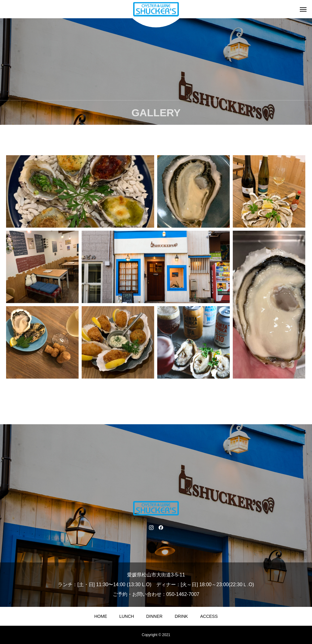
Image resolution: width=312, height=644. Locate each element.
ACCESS (209, 616)
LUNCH (126, 616)
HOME (101, 616)
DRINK (181, 616)
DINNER (154, 616)
